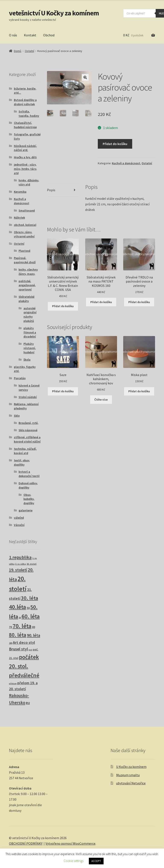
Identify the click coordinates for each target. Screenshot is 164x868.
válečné (19, 518)
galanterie (26, 510)
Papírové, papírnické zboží (25, 260)
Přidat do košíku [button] (63, 306)
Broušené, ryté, (29, 423)
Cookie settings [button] (74, 861)
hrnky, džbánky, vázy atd (29, 182)
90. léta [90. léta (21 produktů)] (34, 635)
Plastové (24, 251)
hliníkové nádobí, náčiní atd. (25, 148)
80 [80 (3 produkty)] (34, 627)
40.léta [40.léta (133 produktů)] (18, 607)
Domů (18, 51)
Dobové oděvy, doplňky (28, 485)
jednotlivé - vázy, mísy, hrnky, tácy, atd (25, 169)
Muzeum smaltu (128, 775)
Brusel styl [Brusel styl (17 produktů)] (18, 649)
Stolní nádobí (28, 397)
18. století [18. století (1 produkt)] (31, 564)
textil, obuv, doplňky (22, 462)
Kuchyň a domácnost (126, 163)
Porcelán (20, 378)
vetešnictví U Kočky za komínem (54, 13)
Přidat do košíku (115, 144)
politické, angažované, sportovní (27, 285)
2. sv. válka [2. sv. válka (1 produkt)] (20, 564)
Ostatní (29, 51)
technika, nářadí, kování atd (25, 451)
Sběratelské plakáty (26, 299)
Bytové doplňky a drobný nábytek (25, 102)
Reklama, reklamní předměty (26, 406)
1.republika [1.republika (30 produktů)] (20, 557)
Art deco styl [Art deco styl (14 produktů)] (24, 642)
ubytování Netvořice (131, 783)
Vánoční (19, 525)
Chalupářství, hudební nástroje (25, 125)
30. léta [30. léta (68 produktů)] (29, 598)
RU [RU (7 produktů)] (28, 703)
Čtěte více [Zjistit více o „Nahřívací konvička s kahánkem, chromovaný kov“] (101, 400)
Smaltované (27, 210)
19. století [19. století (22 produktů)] (18, 570)
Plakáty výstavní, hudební (30, 348)
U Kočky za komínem (131, 767)
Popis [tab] (51, 190)
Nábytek (19, 218)
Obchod (49, 35)
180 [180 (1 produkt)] (11, 643)
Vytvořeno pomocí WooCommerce (70, 843)
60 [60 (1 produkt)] (20, 618)
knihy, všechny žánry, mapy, (28, 272)
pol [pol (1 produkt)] (30, 650)
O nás (13, 35)
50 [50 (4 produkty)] (28, 608)
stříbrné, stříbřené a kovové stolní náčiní (27, 439)
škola (27, 360)
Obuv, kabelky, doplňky (29, 499)
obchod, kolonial (25, 225)
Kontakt (30, 35)
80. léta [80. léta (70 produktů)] (18, 635)
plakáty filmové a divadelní (30, 332)
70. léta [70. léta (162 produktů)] (22, 626)
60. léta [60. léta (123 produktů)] (31, 616)
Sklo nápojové (28, 430)
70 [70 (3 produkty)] (10, 627)
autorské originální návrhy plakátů (30, 315)
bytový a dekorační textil (29, 474)
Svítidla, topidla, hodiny (29, 114)
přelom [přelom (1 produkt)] (13, 684)
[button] (85, 77)
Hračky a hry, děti (25, 157)
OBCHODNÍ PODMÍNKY (26, 843)
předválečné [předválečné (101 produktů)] (24, 675)
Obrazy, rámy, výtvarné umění (24, 234)
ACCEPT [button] (96, 861)
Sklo (17, 416)
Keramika (20, 192)
